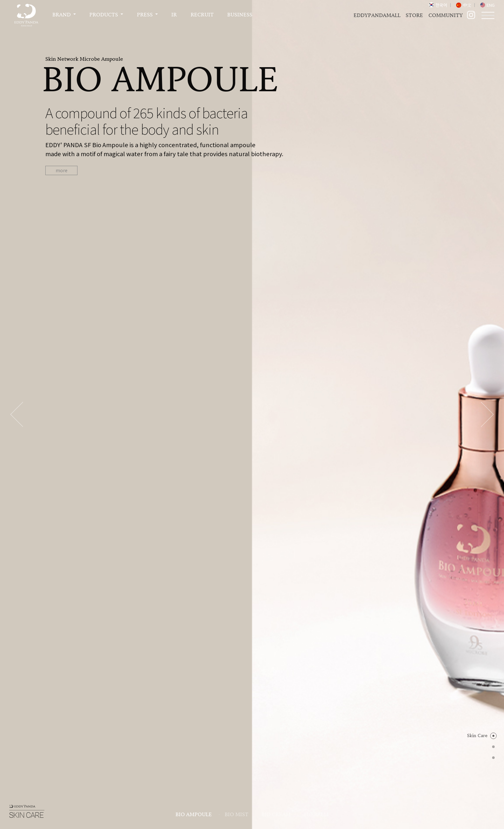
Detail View (252, 444)
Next (487, 116)
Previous (17, 116)
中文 (467, 5)
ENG (491, 5)
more (62, 170)
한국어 (441, 5)
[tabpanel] (252, 116)
